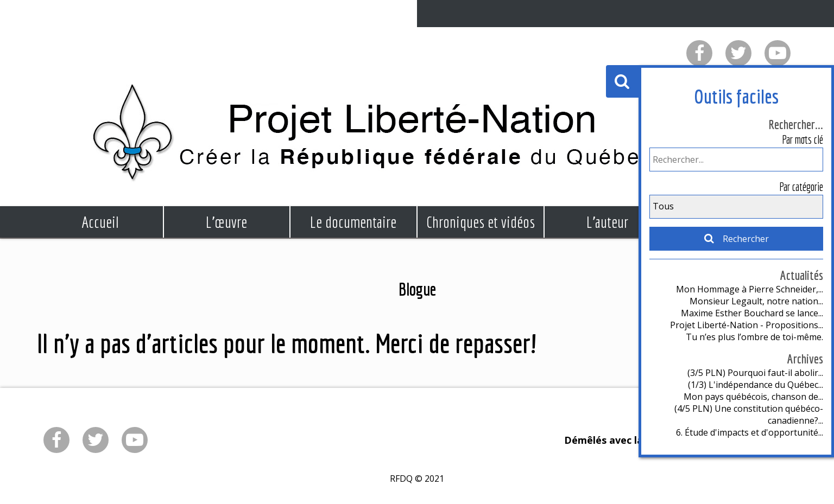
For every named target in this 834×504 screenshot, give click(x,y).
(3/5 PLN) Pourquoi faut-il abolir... (755, 373)
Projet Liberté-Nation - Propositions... (747, 325)
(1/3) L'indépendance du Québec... (756, 385)
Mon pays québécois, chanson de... (753, 397)
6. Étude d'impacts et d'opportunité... (750, 432)
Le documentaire (353, 222)
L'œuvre (226, 222)
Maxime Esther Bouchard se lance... (752, 313)
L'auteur (607, 222)
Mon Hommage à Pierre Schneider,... (750, 289)
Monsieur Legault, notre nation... (756, 301)
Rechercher (736, 239)
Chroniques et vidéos (481, 222)
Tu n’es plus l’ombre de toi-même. (754, 337)
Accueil (100, 222)
